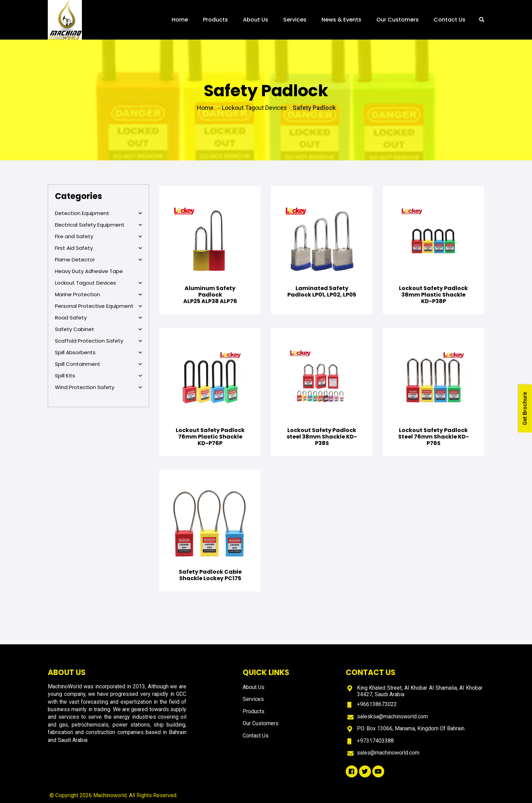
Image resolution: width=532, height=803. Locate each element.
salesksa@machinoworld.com (392, 716)
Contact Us (450, 20)
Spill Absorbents (98, 353)
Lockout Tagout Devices (98, 283)
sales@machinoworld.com (388, 753)
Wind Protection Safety (98, 387)
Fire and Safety (98, 236)
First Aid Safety (98, 248)
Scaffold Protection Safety (98, 341)
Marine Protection (98, 295)
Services (295, 20)
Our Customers (398, 20)
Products (215, 20)
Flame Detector (98, 260)
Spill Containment (98, 364)
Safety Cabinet (98, 329)
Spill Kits (98, 376)
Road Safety (98, 318)
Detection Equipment (98, 213)
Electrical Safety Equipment (98, 225)
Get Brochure (525, 408)
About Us (256, 20)
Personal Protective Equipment (98, 306)
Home (180, 20)
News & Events (341, 20)
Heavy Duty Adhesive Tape (89, 271)
